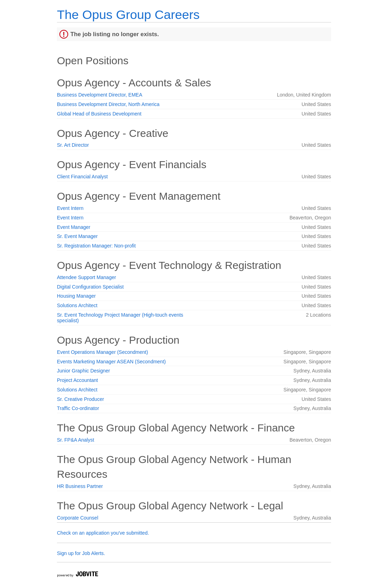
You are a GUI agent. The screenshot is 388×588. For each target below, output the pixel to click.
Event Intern (70, 208)
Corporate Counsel (78, 518)
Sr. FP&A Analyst (76, 440)
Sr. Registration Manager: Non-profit (96, 246)
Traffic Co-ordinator (78, 408)
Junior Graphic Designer (83, 371)
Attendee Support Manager (86, 277)
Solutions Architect (77, 305)
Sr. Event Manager (77, 236)
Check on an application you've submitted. (103, 533)
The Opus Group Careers (128, 15)
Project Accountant (77, 380)
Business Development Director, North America (108, 104)
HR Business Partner (80, 486)
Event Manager (74, 227)
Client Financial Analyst (82, 177)
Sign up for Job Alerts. (81, 553)
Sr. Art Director (73, 145)
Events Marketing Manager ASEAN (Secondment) (111, 362)
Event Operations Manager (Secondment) (102, 352)
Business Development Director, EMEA (100, 95)
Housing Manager (76, 296)
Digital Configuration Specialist (90, 287)
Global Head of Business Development (99, 114)
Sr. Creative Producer (80, 399)
